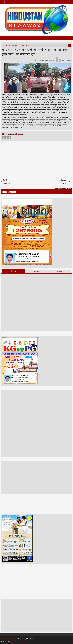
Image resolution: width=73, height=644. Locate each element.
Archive (60, 272)
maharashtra (25, 45)
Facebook (4, 138)
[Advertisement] (36, 159)
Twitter (6, 138)
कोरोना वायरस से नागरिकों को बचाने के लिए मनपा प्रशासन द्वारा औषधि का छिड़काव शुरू (35, 52)
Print (63, 60)
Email (68, 60)
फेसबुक (13, 271)
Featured (7, 45)
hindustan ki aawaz (18, 642)
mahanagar (15, 45)
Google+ (9, 138)
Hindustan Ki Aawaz (42, 60)
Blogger (59, 189)
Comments (36, 272)
